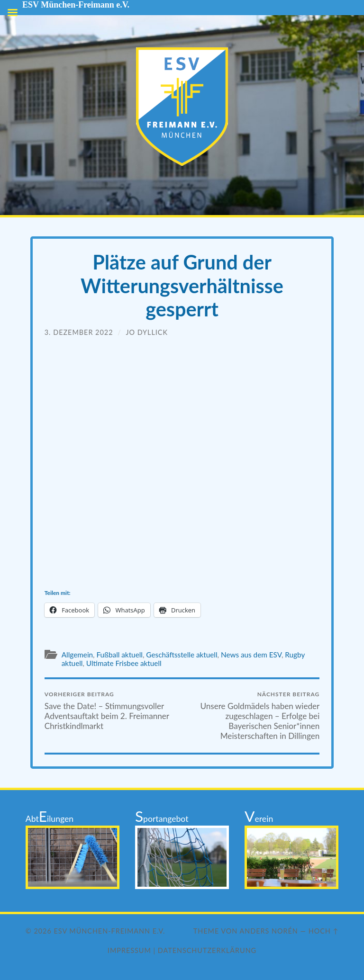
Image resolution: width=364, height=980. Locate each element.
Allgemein (77, 655)
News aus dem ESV (251, 655)
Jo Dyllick (147, 332)
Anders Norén (269, 931)
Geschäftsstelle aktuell (182, 655)
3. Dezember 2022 (79, 332)
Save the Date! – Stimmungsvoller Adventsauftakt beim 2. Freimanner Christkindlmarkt (112, 711)
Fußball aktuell (119, 655)
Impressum (129, 950)
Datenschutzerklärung (207, 950)
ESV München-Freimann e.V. (110, 931)
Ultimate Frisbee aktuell (124, 663)
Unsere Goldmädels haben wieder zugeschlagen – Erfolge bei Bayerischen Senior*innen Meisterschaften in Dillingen (252, 716)
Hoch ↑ (324, 931)
